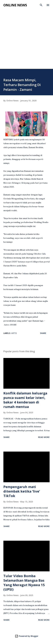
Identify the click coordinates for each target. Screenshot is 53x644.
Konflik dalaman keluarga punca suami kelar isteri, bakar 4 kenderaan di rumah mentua (25, 400)
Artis (14, 333)
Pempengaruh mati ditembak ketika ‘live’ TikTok (22, 491)
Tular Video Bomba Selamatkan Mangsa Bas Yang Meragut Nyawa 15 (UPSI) (24, 583)
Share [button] (43, 333)
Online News (15, 5)
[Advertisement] (26, 41)
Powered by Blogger (27, 636)
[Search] (41, 5)
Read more (44, 437)
